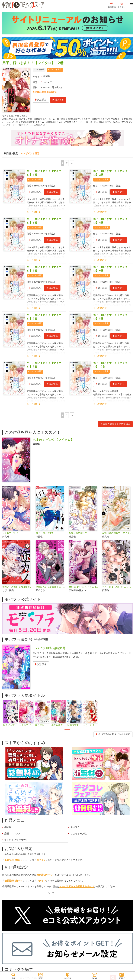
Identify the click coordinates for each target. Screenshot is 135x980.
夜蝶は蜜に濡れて (78, 534)
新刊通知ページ (45, 876)
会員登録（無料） (14, 861)
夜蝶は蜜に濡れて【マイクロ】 (117, 534)
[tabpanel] (10, 715)
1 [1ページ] (63, 164)
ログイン (121, 5)
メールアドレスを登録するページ (77, 888)
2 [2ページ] (67, 164)
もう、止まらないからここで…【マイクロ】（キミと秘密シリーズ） (117, 588)
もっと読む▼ (34, 213)
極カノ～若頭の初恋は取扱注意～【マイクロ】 (17, 588)
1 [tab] (67, 731)
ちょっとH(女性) (79, 835)
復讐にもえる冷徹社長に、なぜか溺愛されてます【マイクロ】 (51, 588)
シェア (51, 895)
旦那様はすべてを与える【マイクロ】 (84, 588)
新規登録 (112, 5)
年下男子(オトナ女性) (15, 841)
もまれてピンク (10, 534)
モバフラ (47, 82)
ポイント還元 (56, 69)
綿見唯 (46, 76)
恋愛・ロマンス (12, 835)
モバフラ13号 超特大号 (49, 649)
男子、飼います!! (44, 534)
